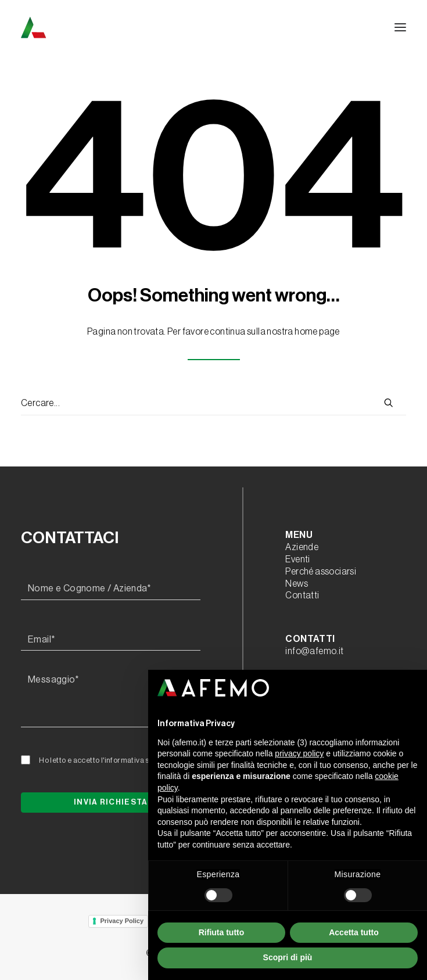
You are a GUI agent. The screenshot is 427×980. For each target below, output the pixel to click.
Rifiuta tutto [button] (222, 932)
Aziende (302, 547)
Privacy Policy (122, 921)
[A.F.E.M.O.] (94, 27)
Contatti (302, 595)
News (297, 584)
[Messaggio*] (111, 698)
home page (317, 332)
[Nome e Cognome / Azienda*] (111, 589)
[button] (400, 27)
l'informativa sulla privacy (145, 760)
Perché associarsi (321, 572)
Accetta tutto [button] (354, 932)
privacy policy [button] (299, 753)
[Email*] (111, 640)
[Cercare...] (214, 404)
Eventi (297, 559)
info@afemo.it (314, 651)
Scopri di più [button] (288, 957)
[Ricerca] (214, 404)
